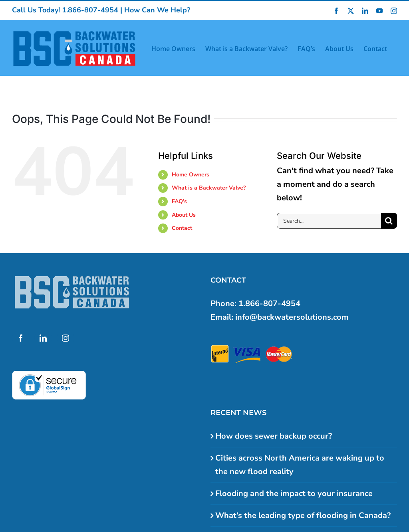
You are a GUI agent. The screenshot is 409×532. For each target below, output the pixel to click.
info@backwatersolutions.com (292, 317)
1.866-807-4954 (90, 10)
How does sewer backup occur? (274, 436)
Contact (182, 228)
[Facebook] (21, 338)
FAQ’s (179, 201)
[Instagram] (66, 338)
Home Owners (191, 175)
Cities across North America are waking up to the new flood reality (300, 465)
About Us (184, 215)
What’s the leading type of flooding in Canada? (303, 515)
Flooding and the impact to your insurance (294, 493)
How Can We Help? (157, 10)
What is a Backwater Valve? (209, 188)
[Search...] (329, 221)
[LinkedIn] (43, 338)
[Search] (389, 221)
